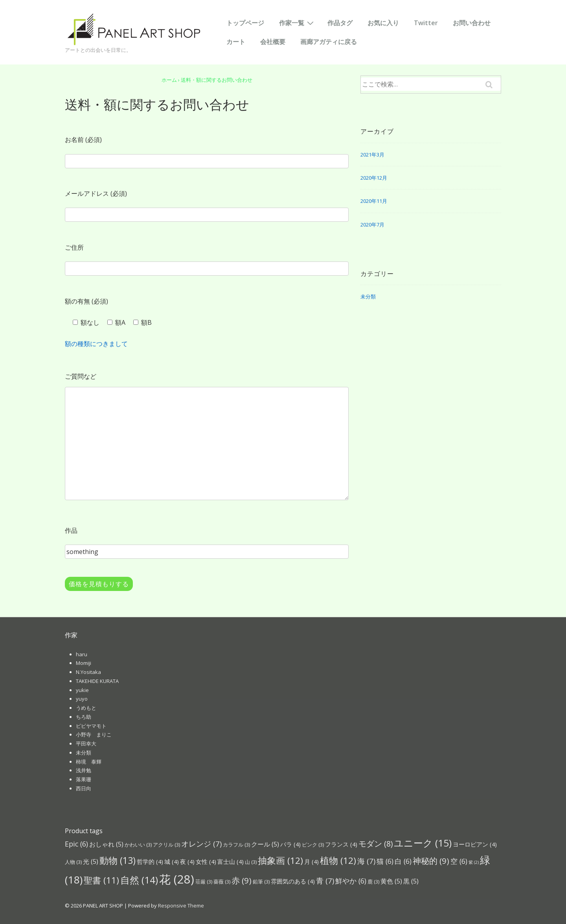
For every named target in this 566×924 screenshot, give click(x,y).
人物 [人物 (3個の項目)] (73, 862)
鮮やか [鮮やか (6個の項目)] (351, 881)
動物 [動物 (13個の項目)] (118, 860)
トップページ (245, 23)
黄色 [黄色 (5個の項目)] (391, 881)
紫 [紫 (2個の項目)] (474, 862)
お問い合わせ (472, 23)
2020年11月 (374, 201)
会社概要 (273, 42)
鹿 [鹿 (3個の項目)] (373, 882)
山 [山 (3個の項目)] (251, 862)
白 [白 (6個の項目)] (403, 861)
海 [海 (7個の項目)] (366, 861)
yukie (82, 690)
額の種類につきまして (96, 344)
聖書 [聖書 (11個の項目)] (101, 880)
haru (82, 654)
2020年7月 (372, 225)
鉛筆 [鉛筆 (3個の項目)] (261, 882)
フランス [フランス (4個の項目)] (341, 844)
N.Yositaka (88, 672)
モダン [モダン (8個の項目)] (376, 844)
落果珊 (84, 779)
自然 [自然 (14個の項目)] (139, 880)
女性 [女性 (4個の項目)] (206, 861)
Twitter (426, 23)
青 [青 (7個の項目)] (325, 881)
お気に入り (383, 23)
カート (236, 42)
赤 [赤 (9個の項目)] (242, 880)
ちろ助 (84, 717)
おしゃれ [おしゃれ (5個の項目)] (106, 844)
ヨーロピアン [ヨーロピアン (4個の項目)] (475, 844)
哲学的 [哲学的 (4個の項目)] (150, 861)
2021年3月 (372, 155)
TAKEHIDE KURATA (97, 681)
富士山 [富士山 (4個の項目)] (231, 861)
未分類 (368, 296)
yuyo (82, 699)
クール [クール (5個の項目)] (265, 844)
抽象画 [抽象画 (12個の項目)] (280, 860)
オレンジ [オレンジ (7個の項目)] (201, 844)
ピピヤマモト (91, 726)
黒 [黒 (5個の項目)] (411, 881)
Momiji (84, 663)
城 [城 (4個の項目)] (172, 861)
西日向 (84, 788)
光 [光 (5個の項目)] (91, 861)
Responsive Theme (181, 906)
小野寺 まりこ (94, 734)
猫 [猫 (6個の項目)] (385, 861)
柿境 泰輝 (89, 762)
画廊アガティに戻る (329, 42)
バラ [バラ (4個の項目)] (290, 844)
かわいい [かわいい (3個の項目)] (138, 845)
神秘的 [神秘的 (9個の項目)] (431, 861)
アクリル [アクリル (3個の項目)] (166, 845)
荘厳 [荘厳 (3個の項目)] (204, 882)
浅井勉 (84, 770)
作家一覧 (297, 22)
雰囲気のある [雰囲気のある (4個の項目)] (293, 881)
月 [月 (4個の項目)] (311, 861)
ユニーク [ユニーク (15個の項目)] (423, 843)
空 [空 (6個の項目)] (459, 861)
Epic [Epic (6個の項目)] (76, 844)
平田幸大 (86, 744)
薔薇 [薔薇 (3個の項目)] (222, 882)
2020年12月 (374, 178)
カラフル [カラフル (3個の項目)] (236, 845)
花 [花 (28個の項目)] (177, 879)
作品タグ (340, 23)
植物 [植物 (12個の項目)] (338, 860)
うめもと (86, 708)
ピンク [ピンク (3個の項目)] (313, 845)
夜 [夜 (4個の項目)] (187, 861)
